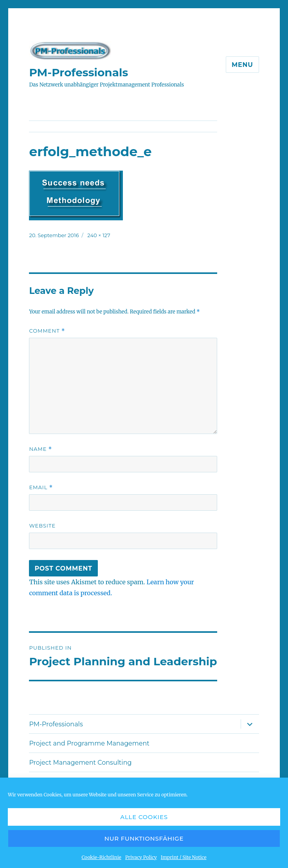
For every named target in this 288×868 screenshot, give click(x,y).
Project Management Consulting (80, 763)
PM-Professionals (78, 72)
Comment (47, 331)
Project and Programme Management (89, 743)
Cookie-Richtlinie (101, 857)
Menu (242, 65)
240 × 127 (99, 235)
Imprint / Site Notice (184, 857)
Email (41, 487)
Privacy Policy (141, 857)
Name (40, 449)
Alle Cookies (144, 817)
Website (42, 526)
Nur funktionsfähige (144, 838)
